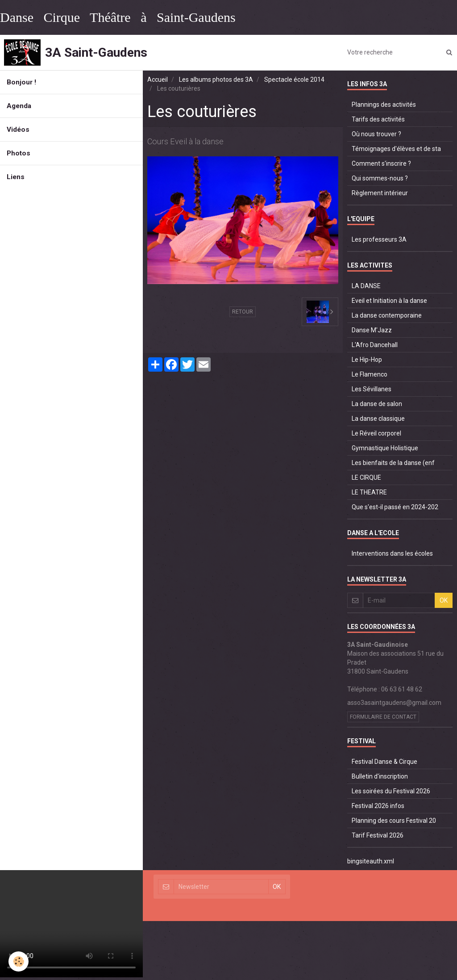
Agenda (19, 106)
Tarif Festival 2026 (378, 835)
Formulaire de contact (383, 717)
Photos (19, 153)
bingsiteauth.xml (371, 861)
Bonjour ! (21, 82)
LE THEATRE (369, 492)
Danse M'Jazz (372, 330)
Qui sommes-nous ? (380, 178)
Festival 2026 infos (378, 806)
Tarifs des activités (378, 119)
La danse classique (378, 419)
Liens (16, 177)
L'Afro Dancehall (375, 345)
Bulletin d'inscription (380, 776)
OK (444, 600)
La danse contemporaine (387, 315)
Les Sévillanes (372, 389)
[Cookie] (19, 961)
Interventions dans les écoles (392, 553)
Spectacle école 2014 (294, 80)
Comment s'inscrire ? (381, 163)
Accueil (158, 80)
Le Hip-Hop (367, 360)
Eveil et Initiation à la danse (389, 301)
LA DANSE (366, 286)
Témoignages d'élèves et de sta (396, 149)
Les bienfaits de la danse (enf (393, 463)
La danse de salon (377, 404)
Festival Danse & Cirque (384, 762)
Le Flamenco (370, 374)
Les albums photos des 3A (216, 80)
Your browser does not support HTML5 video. (71, 924)
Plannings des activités (384, 105)
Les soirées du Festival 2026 (391, 791)
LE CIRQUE (366, 477)
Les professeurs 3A (379, 239)
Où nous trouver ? (376, 134)
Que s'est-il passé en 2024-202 (395, 507)
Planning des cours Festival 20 (394, 821)
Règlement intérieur (380, 193)
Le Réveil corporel (376, 433)
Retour (243, 312)
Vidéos (18, 130)
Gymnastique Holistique (385, 448)
